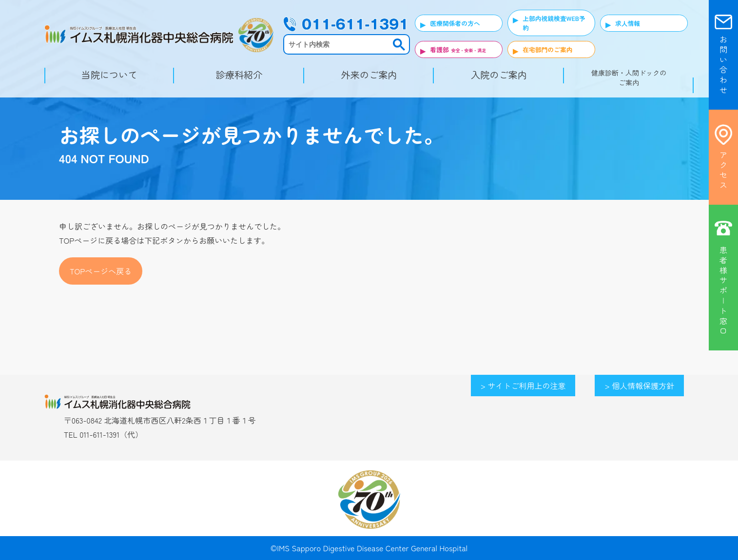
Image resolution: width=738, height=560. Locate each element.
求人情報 (628, 23)
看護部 (439, 49)
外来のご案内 (369, 75)
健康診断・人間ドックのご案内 (629, 77)
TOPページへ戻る (101, 271)
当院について (109, 75)
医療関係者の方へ (455, 23)
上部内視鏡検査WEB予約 (554, 23)
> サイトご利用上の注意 (523, 386)
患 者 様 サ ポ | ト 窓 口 (723, 290)
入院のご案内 (499, 75)
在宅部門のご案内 (547, 49)
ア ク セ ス (723, 170)
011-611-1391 (99, 434)
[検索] (338, 44)
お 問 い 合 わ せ (723, 65)
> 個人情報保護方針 (639, 386)
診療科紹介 (239, 75)
